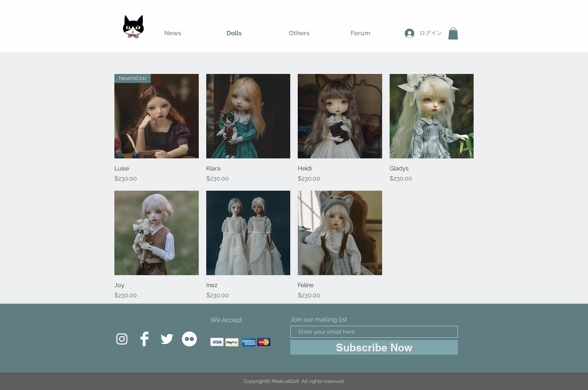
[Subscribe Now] (374, 347)
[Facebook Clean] (144, 339)
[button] (453, 33)
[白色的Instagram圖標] (122, 339)
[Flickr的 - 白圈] (189, 339)
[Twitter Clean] (167, 339)
